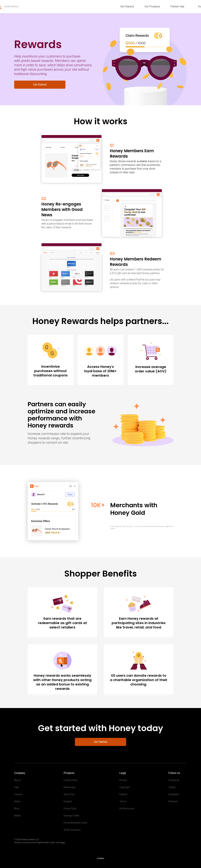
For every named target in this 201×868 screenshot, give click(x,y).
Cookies (100, 858)
